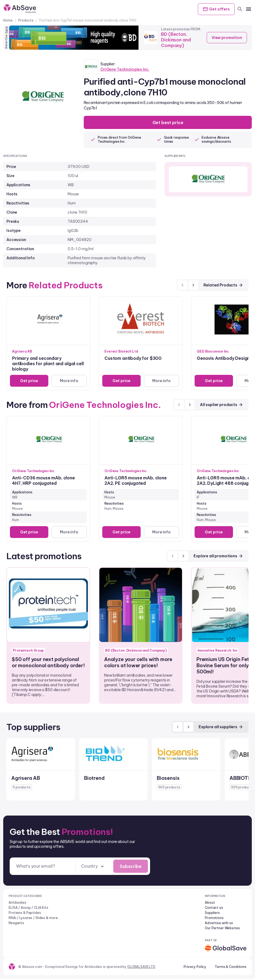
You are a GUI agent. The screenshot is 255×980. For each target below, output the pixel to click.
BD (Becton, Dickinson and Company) (177, 42)
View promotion (225, 38)
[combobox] (93, 868)
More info (68, 382)
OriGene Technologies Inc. (125, 69)
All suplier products (222, 405)
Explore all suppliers (221, 728)
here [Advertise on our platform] (6, 30)
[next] (193, 286)
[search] (240, 9)
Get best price (168, 123)
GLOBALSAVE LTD (141, 968)
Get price (28, 382)
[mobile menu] (249, 9)
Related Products (223, 286)
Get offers (214, 9)
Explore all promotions (218, 557)
